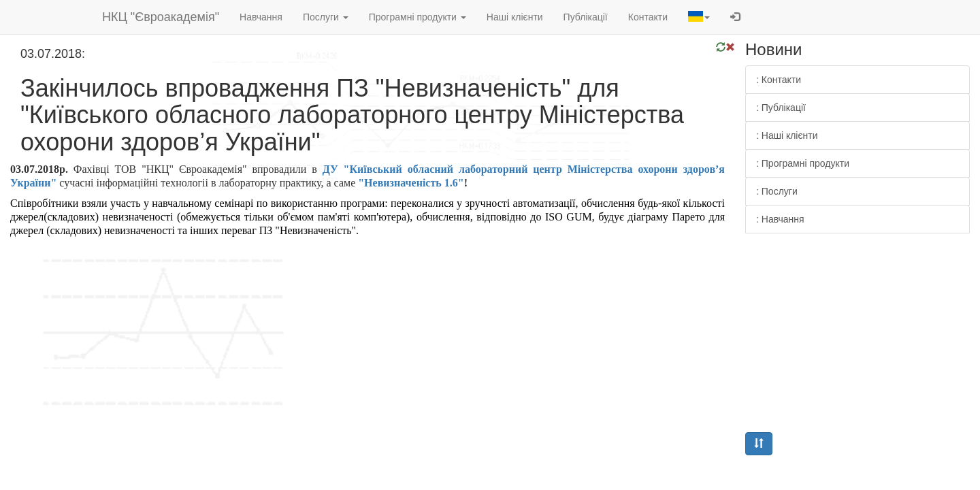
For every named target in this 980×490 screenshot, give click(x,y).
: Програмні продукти (803, 163)
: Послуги (777, 191)
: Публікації (781, 108)
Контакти (648, 17)
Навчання (261, 17)
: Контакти (779, 80)
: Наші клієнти (787, 135)
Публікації (586, 17)
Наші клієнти (515, 17)
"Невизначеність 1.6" (411, 183)
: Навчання (780, 219)
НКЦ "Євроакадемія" (161, 17)
